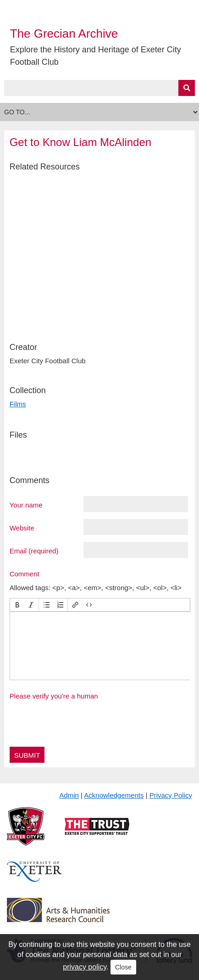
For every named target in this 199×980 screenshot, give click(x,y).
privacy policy (85, 967)
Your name (26, 505)
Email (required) (34, 551)
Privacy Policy (171, 795)
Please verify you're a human (54, 696)
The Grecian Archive (64, 34)
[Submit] (187, 88)
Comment (25, 574)
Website (22, 528)
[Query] (100, 88)
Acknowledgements (114, 795)
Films (18, 404)
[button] (17, 605)
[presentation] (17, 605)
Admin (69, 795)
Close (123, 967)
